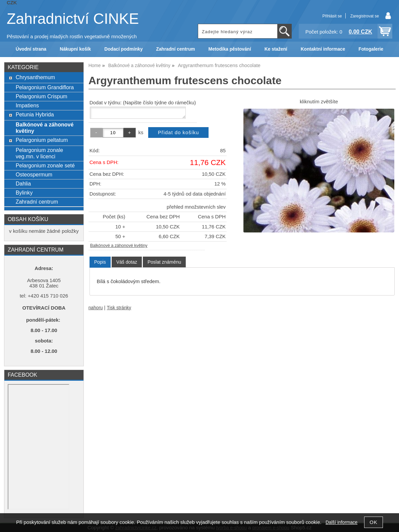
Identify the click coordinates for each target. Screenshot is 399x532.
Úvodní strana (31, 49)
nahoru (96, 308)
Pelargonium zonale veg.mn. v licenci (40, 153)
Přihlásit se (332, 16)
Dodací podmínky (123, 49)
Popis (100, 262)
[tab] (100, 262)
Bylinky (24, 193)
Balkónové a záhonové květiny (119, 246)
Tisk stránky (119, 308)
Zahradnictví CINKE (73, 19)
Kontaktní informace (323, 49)
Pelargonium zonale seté (45, 165)
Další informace (341, 522)
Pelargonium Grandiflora (45, 87)
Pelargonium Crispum (42, 96)
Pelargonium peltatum (42, 140)
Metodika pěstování (230, 49)
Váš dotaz (127, 262)
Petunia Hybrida (35, 114)
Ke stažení (276, 49)
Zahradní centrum (176, 49)
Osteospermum (34, 174)
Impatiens (27, 105)
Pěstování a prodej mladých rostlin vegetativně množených (72, 37)
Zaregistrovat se (365, 16)
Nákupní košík (75, 49)
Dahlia (23, 183)
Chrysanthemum (36, 77)
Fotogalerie (371, 49)
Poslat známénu (164, 262)
